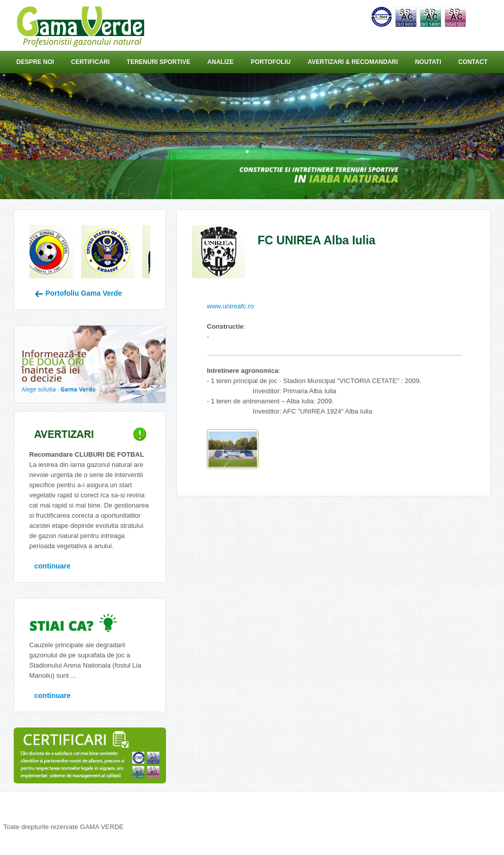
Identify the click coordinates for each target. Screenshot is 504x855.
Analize (221, 62)
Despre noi (35, 62)
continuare (53, 566)
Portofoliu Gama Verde (78, 293)
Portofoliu (271, 62)
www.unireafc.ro (230, 306)
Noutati (428, 62)
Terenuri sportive (159, 62)
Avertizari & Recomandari (353, 62)
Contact (473, 62)
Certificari (90, 62)
